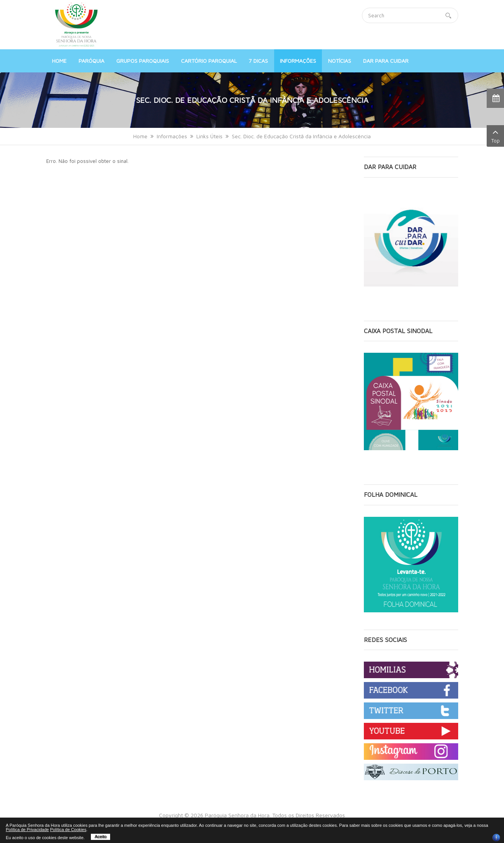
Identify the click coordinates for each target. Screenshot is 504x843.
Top (495, 135)
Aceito (101, 836)
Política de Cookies (68, 830)
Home (140, 136)
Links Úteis (209, 136)
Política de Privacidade (27, 830)
